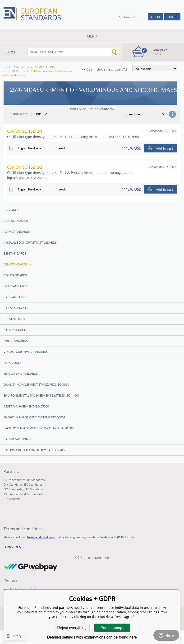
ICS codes (11, 210)
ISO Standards (15, 330)
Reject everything (72, 628)
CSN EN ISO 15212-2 (70, 172)
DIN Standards (15, 286)
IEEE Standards (16, 308)
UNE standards (16, 341)
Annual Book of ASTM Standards (30, 242)
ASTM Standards (17, 232)
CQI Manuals (12, 499)
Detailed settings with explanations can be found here (92, 637)
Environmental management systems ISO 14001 (41, 395)
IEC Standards (15, 297)
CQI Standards (15, 275)
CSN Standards (19, 67)
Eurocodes (12, 363)
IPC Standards (15, 319)
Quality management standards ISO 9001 (36, 384)
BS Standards (36, 480)
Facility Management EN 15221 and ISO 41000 (39, 428)
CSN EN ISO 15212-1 (73, 134)
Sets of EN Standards (21, 374)
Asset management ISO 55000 (26, 406)
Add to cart (164, 148)
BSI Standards (15, 253)
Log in (155, 17)
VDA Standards (33, 494)
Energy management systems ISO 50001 (34, 417)
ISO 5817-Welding (17, 439)
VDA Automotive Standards (26, 352)
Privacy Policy (12, 547)
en (135, 17)
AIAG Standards (16, 221)
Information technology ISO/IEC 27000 (35, 450)
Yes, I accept (112, 628)
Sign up (172, 17)
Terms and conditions (41, 537)
